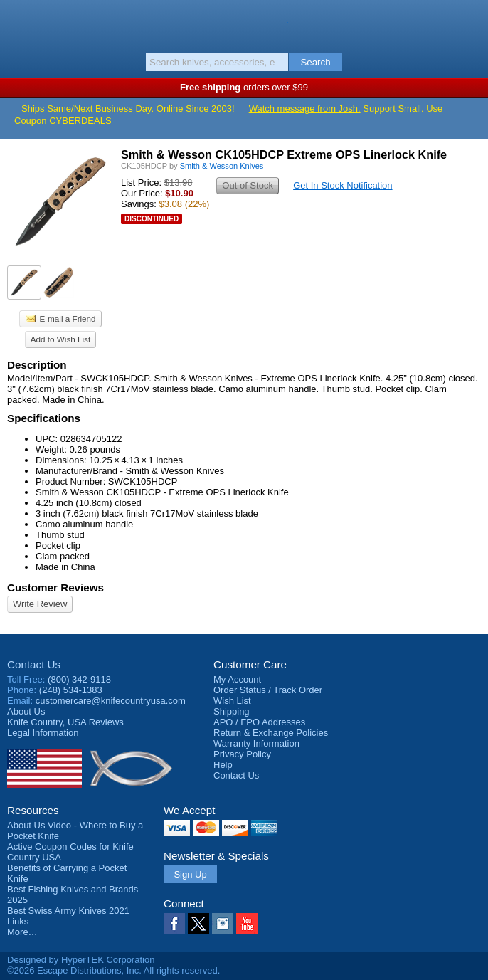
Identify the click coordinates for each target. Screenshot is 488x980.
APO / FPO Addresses (259, 722)
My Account (237, 679)
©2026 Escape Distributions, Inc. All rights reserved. (113, 970)
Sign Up (190, 874)
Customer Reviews (55, 588)
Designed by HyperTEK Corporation (81, 960)
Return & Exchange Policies (271, 733)
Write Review (40, 604)
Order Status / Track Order (268, 690)
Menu (18, 23)
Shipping (232, 711)
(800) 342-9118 (79, 679)
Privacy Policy (242, 754)
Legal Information (43, 733)
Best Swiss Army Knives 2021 (68, 911)
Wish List (232, 701)
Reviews (65, 722)
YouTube (247, 924)
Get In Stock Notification (343, 185)
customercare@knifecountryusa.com (111, 701)
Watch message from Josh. (305, 109)
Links (18, 921)
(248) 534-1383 (71, 690)
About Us (26, 711)
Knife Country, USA (244, 24)
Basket (470, 23)
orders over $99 (244, 87)
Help (223, 765)
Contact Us (34, 664)
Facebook (174, 924)
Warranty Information (256, 743)
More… (22, 932)
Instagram (223, 924)
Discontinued (152, 219)
